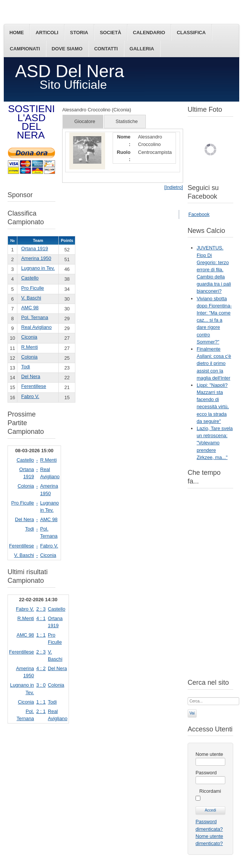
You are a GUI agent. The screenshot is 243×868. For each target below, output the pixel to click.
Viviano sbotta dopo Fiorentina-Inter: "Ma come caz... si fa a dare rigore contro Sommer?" (214, 320)
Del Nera (31, 376)
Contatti (106, 49)
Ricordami (210, 791)
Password (206, 773)
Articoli (47, 33)
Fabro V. (30, 396)
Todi (25, 367)
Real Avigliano (36, 327)
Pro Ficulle (32, 288)
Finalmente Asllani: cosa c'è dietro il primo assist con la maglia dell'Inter (214, 363)
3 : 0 (41, 685)
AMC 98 (30, 308)
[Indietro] (174, 187)
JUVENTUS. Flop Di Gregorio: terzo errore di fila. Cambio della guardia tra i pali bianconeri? (214, 269)
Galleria (142, 49)
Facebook (199, 214)
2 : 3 (41, 609)
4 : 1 (41, 618)
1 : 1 (41, 635)
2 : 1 (41, 711)
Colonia (29, 357)
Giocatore (85, 121)
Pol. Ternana (35, 317)
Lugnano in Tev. (38, 268)
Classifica (191, 33)
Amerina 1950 (36, 258)
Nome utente (209, 754)
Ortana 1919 (34, 249)
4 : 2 (41, 668)
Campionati (25, 49)
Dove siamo (67, 49)
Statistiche (127, 121)
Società (111, 33)
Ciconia (29, 337)
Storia (79, 33)
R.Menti (29, 347)
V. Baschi (31, 298)
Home (17, 33)
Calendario (149, 33)
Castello (30, 278)
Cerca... (188, 697)
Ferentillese (34, 386)
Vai (192, 713)
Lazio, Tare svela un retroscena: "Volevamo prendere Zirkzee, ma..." (215, 443)
